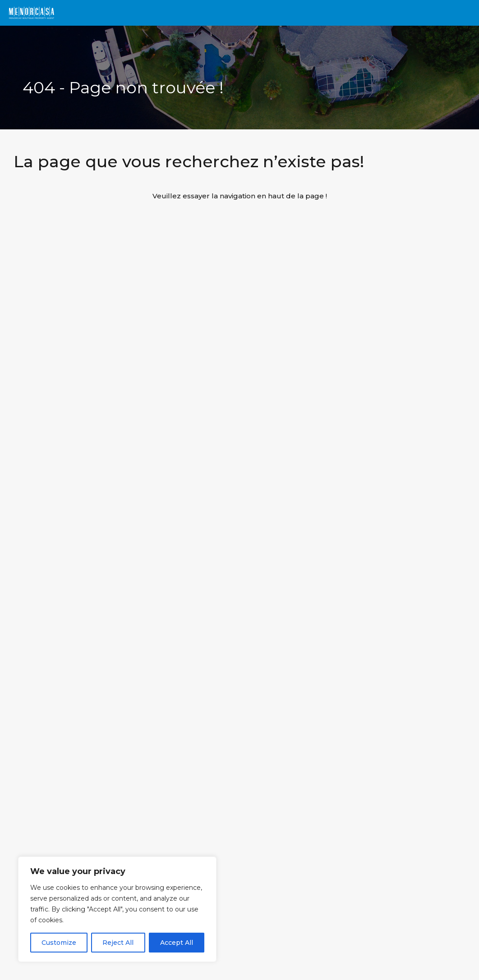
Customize (59, 943)
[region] (117, 909)
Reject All (118, 943)
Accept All (177, 943)
